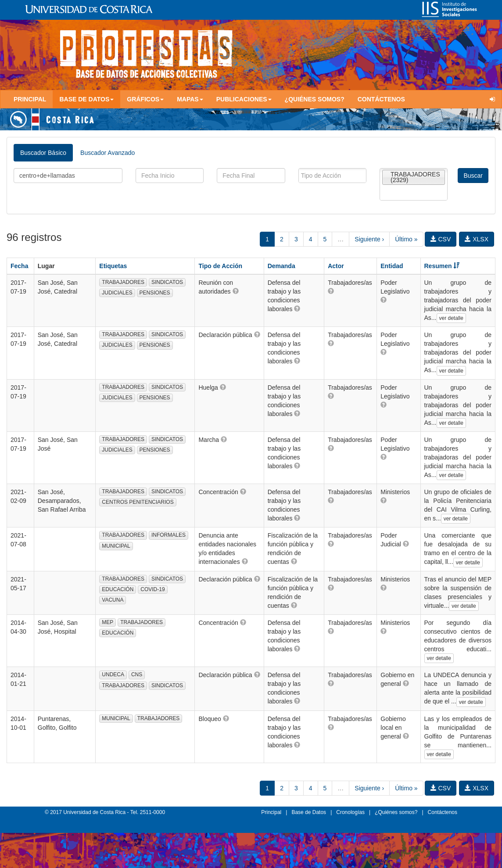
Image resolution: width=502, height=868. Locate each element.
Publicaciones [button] (244, 99)
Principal (30, 99)
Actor (336, 266)
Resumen (442, 266)
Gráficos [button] (145, 99)
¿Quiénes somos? (315, 99)
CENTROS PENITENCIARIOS (138, 502)
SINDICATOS (167, 282)
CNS (137, 674)
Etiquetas (113, 266)
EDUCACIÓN (118, 589)
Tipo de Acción (220, 266)
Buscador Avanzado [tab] (108, 153)
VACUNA (113, 600)
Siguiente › (369, 239)
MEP (108, 622)
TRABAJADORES (123, 282)
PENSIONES (155, 293)
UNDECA (113, 674)
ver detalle (451, 318)
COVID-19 (152, 589)
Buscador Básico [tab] (43, 153)
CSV (441, 239)
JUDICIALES (117, 293)
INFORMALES (169, 535)
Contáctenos (381, 99)
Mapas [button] (190, 99)
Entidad (392, 266)
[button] (236, 291)
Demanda (281, 266)
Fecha (19, 266)
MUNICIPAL (116, 546)
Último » (406, 239)
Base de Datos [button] (86, 99)
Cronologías (350, 812)
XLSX (477, 239)
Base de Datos (309, 812)
